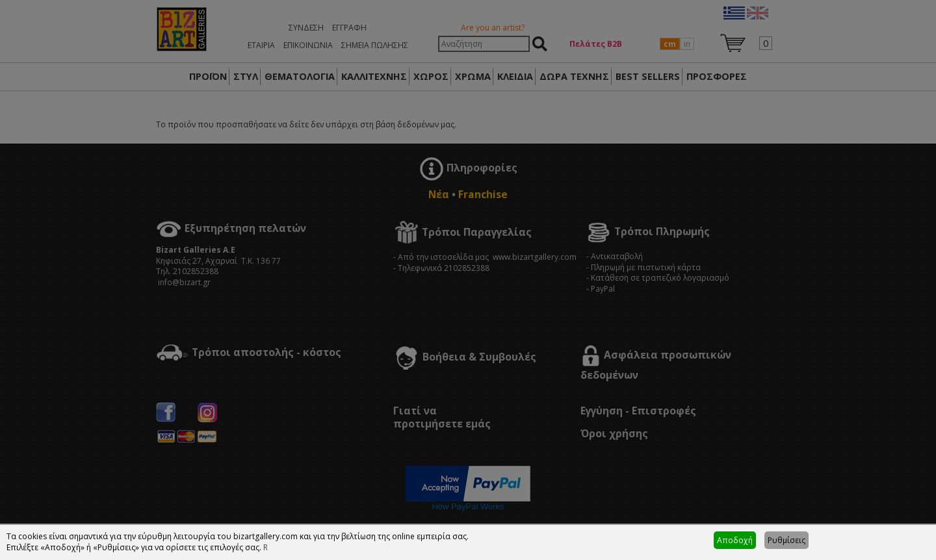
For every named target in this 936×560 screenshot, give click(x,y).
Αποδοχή (735, 540)
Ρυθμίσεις (786, 540)
